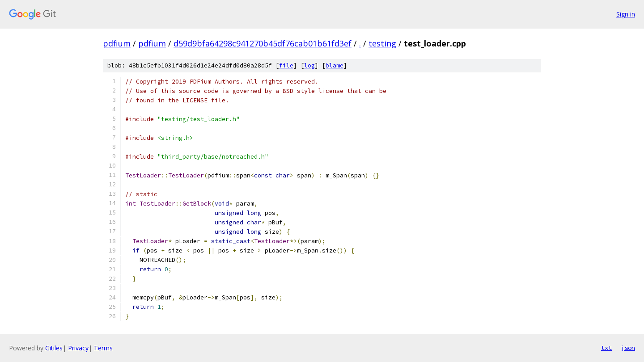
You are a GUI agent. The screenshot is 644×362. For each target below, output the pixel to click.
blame (335, 65)
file (286, 65)
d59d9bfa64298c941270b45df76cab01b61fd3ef (263, 43)
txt (606, 348)
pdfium (117, 43)
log (309, 65)
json (628, 348)
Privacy (78, 348)
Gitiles (54, 348)
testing (382, 43)
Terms (103, 348)
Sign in (626, 14)
